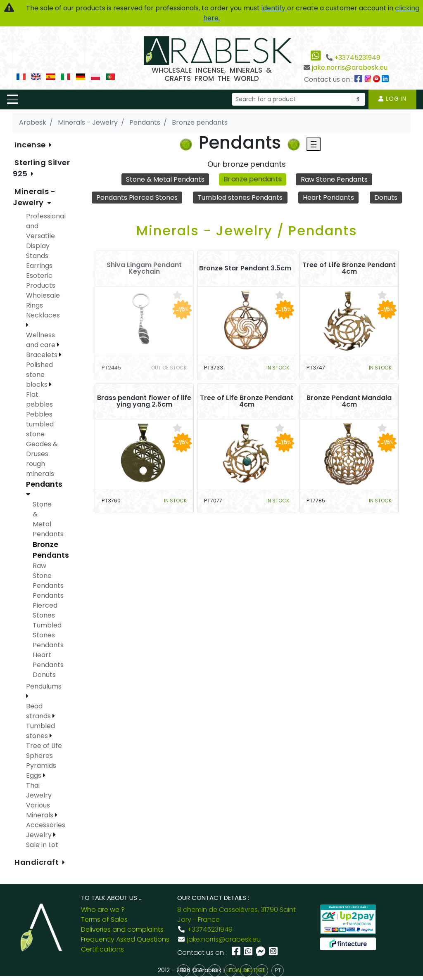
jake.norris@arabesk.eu (350, 67)
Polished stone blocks (39, 375)
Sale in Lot (42, 845)
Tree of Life (44, 746)
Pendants (44, 484)
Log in (392, 99)
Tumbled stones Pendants (240, 198)
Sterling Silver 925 (41, 168)
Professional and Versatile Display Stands (46, 236)
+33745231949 (357, 58)
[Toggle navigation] (12, 99)
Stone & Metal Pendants (165, 179)
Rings (34, 305)
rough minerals (40, 469)
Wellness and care (42, 340)
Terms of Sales (104, 920)
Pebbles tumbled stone (40, 424)
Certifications (102, 949)
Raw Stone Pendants (334, 179)
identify (274, 8)
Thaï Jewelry (39, 790)
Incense (31, 145)
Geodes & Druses (42, 449)
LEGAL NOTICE (246, 970)
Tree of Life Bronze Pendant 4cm (349, 268)
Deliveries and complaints (122, 929)
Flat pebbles (39, 399)
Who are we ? (103, 910)
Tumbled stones (40, 731)
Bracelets (43, 355)
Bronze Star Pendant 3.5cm (245, 268)
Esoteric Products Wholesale (43, 285)
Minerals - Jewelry (34, 197)
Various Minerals (40, 810)
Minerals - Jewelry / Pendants (247, 231)
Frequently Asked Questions (125, 939)
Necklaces (43, 315)
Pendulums (44, 686)
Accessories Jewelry (46, 830)
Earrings (39, 266)
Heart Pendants (328, 198)
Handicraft (38, 862)
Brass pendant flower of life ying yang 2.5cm (144, 401)
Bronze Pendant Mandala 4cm (349, 401)
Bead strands (39, 711)
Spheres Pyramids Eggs (41, 766)
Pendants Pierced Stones (137, 198)
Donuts (386, 198)
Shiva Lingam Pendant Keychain (144, 268)
